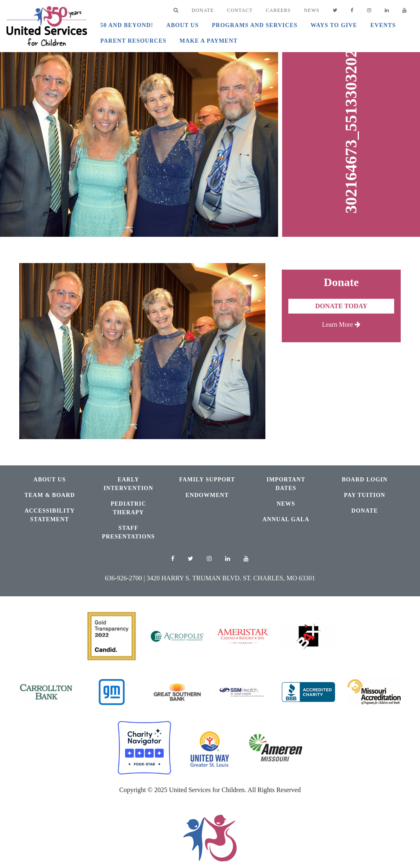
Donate (365, 511)
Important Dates (286, 484)
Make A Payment (209, 41)
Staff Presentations (128, 532)
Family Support (207, 480)
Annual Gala (286, 519)
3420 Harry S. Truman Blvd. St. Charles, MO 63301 (231, 578)
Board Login (365, 480)
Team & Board (49, 495)
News (312, 10)
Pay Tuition (365, 495)
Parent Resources (133, 41)
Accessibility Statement (50, 515)
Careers (278, 10)
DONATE (203, 10)
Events (383, 25)
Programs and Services (255, 25)
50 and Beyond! (127, 25)
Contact (240, 10)
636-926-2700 (124, 578)
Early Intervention (128, 484)
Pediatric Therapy (129, 508)
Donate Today (341, 306)
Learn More (341, 324)
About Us (183, 25)
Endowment (207, 495)
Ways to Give (334, 25)
